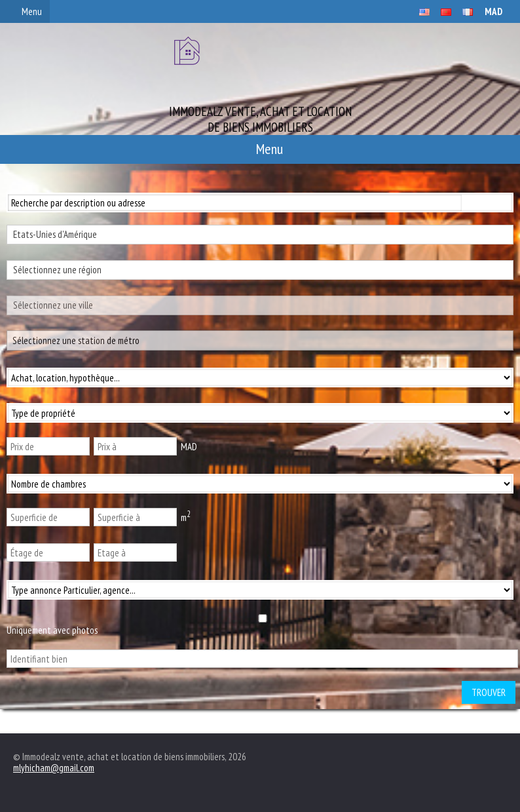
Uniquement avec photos (52, 630)
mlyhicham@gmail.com (54, 768)
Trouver (489, 692)
